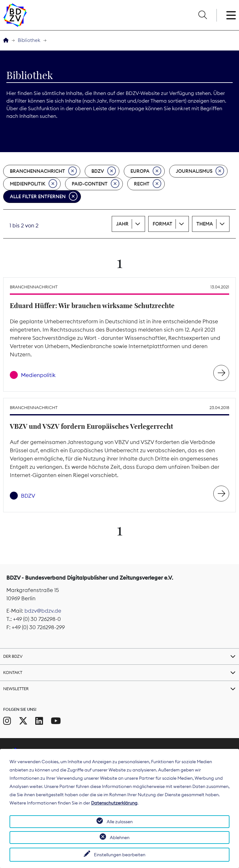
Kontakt (13, 672)
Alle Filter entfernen (44, 197)
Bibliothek (29, 40)
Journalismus (200, 171)
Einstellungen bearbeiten (120, 855)
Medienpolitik (33, 184)
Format (163, 224)
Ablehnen (120, 838)
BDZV (104, 171)
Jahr (122, 224)
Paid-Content (96, 184)
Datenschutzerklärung (114, 803)
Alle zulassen (120, 822)
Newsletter (16, 689)
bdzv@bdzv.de (43, 611)
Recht (148, 184)
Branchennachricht (43, 171)
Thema (205, 224)
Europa (146, 171)
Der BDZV (13, 656)
